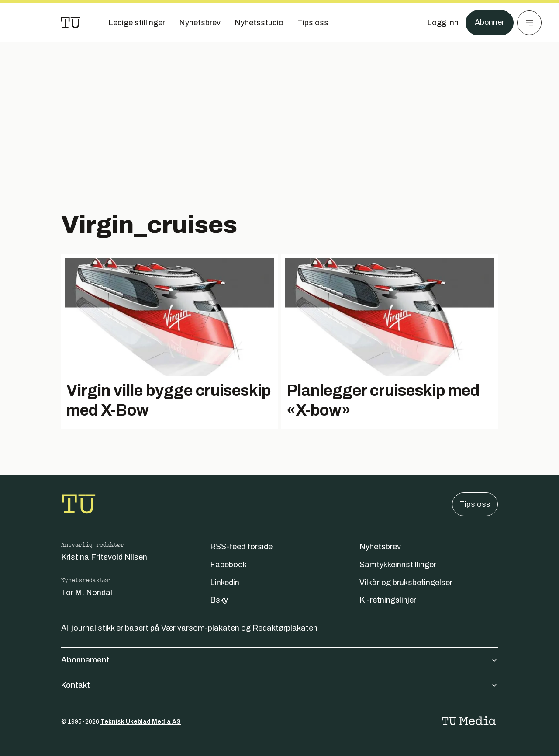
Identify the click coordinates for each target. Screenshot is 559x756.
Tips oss (475, 504)
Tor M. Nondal (87, 593)
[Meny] (529, 23)
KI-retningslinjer (388, 600)
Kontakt (279, 685)
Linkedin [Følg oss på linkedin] (225, 583)
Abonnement (279, 660)
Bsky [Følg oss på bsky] (219, 600)
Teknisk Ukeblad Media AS (141, 722)
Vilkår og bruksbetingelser (406, 583)
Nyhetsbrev (380, 547)
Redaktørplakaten (285, 628)
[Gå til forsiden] (71, 23)
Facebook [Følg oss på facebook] (228, 565)
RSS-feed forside (241, 547)
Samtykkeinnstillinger (398, 565)
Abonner (489, 23)
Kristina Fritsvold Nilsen (104, 557)
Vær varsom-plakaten (200, 628)
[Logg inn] (442, 23)
